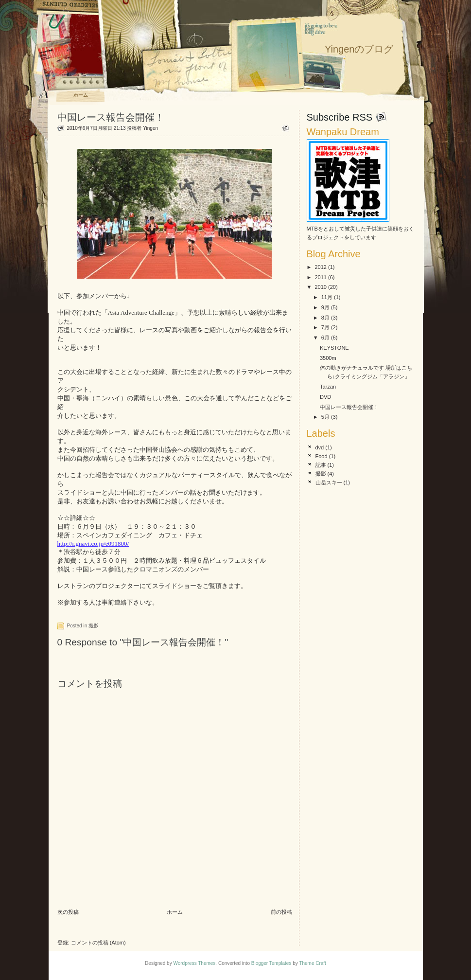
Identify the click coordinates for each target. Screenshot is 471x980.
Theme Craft (313, 963)
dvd (320, 447)
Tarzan (328, 387)
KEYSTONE (334, 348)
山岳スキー (329, 482)
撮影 (93, 626)
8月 (325, 318)
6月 (325, 338)
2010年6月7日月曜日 (90, 128)
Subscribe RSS (340, 117)
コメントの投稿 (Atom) (98, 943)
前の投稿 (281, 912)
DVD (325, 397)
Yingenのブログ (359, 49)
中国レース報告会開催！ (111, 117)
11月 (327, 297)
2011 (321, 277)
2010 (321, 287)
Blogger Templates (271, 963)
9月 (325, 307)
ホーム (81, 95)
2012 (321, 267)
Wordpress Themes (194, 963)
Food (322, 456)
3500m (328, 358)
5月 (325, 417)
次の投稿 (68, 912)
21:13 (120, 128)
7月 (325, 327)
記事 (321, 465)
